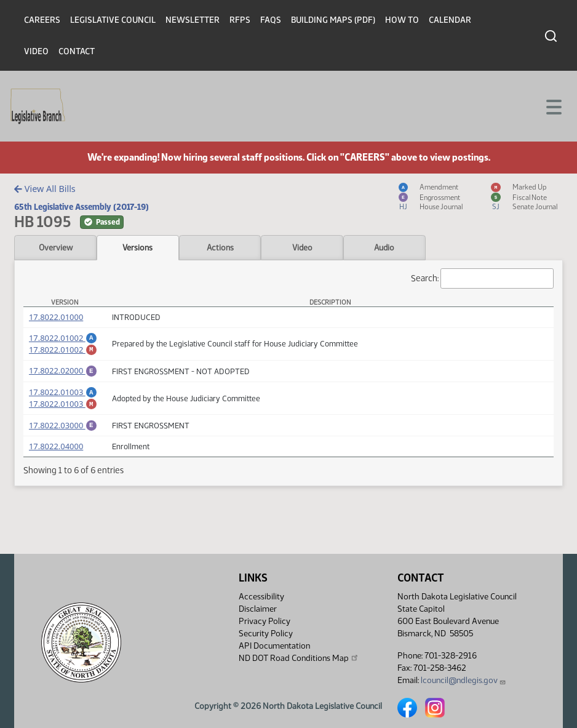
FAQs (271, 20)
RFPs (240, 20)
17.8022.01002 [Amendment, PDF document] (63, 338)
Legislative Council (113, 20)
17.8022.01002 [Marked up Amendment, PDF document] (63, 351)
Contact (77, 51)
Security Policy (266, 634)
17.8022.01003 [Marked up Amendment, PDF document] (63, 411)
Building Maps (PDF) (333, 20)
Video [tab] (302, 247)
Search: (482, 278)
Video (36, 51)
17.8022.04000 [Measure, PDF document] (56, 457)
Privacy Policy (265, 621)
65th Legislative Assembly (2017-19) (82, 207)
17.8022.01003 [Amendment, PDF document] (63, 398)
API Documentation (274, 646)
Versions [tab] (137, 247)
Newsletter (193, 20)
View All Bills (45, 189)
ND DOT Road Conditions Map (299, 658)
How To (402, 20)
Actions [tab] (220, 247)
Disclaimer (258, 609)
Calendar (450, 20)
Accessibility (261, 597)
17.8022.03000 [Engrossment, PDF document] (63, 434)
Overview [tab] (56, 247)
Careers (42, 20)
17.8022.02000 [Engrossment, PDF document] (63, 374)
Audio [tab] (384, 247)
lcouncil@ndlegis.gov (464, 680)
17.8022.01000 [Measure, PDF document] (56, 317)
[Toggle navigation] (553, 106)
